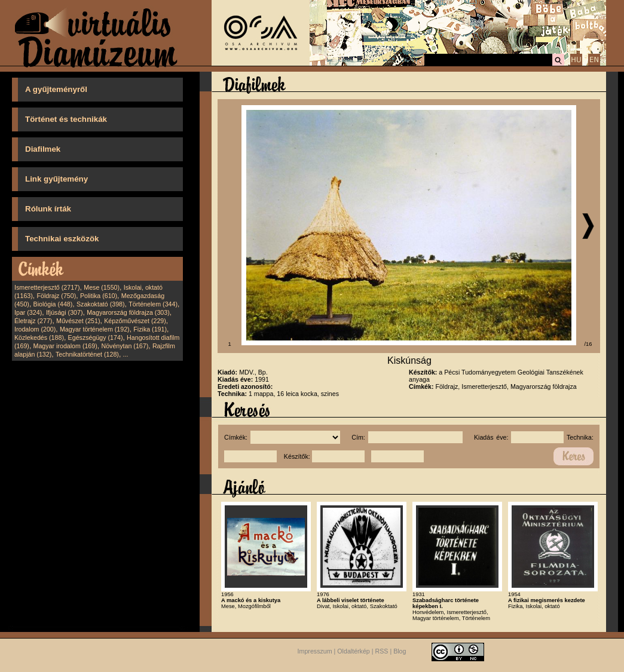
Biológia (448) (53, 304)
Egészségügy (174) (96, 337)
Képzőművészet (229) (135, 321)
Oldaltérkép (354, 651)
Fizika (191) (150, 329)
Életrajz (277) (33, 321)
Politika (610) (99, 296)
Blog (400, 651)
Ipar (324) (28, 312)
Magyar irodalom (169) (65, 346)
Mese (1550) (102, 287)
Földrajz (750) (56, 296)
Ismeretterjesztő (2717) (47, 287)
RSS (382, 651)
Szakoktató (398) (101, 304)
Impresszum (315, 651)
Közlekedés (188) (39, 337)
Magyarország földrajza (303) (128, 312)
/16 (588, 344)
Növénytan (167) (125, 346)
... (126, 354)
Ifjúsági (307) (65, 312)
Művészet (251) (78, 321)
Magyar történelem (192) (95, 329)
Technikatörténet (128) (87, 354)
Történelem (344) (153, 304)
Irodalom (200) (35, 329)
